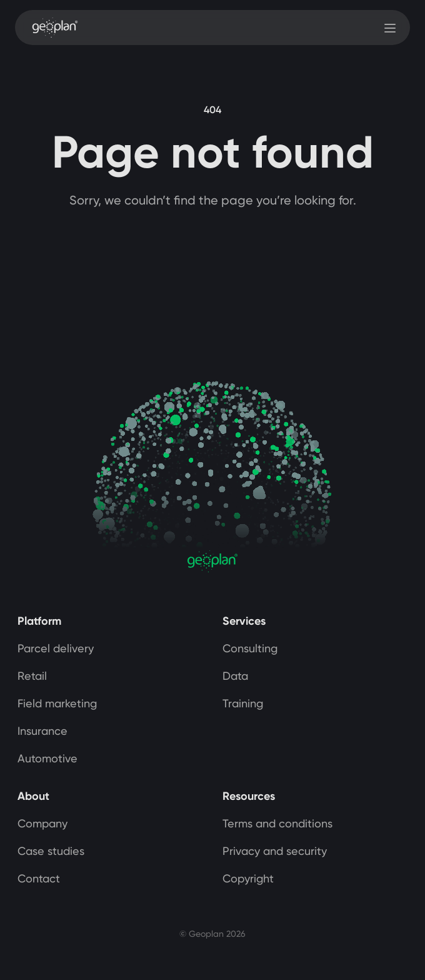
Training (243, 703)
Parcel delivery (56, 648)
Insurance (42, 731)
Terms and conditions (277, 823)
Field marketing (57, 703)
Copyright (248, 878)
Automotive (47, 758)
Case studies (51, 851)
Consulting (250, 648)
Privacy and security (275, 851)
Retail (32, 676)
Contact (39, 878)
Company (42, 823)
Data (235, 676)
